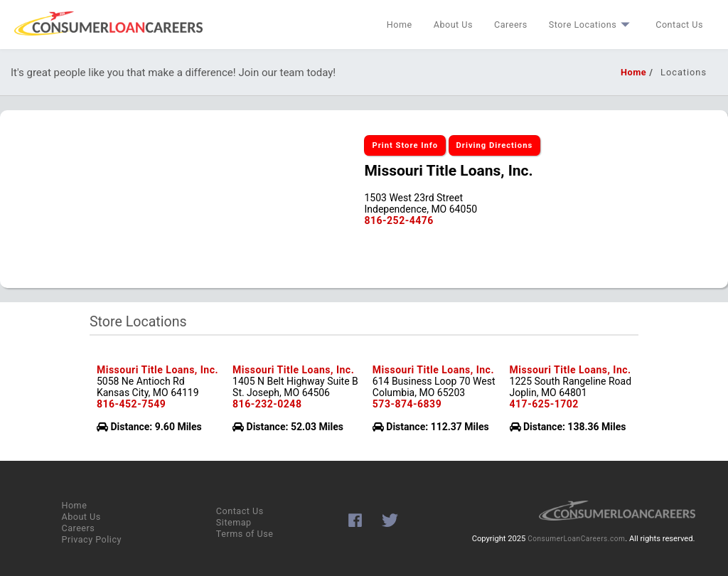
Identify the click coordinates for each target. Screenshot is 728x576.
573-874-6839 (407, 404)
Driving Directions (495, 145)
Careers (511, 25)
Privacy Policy (91, 539)
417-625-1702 (544, 404)
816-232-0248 (267, 404)
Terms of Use (245, 534)
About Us (453, 25)
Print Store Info (405, 145)
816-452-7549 (131, 404)
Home (400, 25)
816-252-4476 (398, 220)
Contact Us (679, 25)
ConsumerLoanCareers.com (576, 539)
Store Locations (591, 25)
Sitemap (234, 522)
